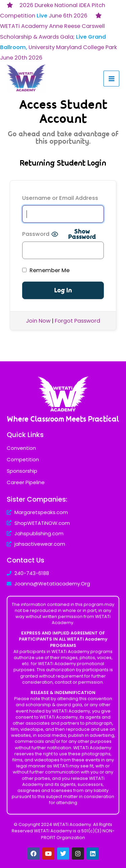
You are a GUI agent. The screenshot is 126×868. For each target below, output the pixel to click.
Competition (23, 459)
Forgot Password (77, 321)
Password (36, 234)
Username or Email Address (60, 198)
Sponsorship (22, 471)
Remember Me (46, 270)
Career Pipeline (26, 482)
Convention (21, 448)
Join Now (38, 321)
